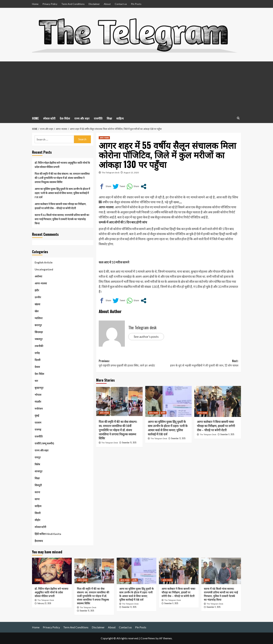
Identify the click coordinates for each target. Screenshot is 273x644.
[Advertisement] (136, 88)
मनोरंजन (39, 409)
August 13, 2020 (131, 173)
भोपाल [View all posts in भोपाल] (38, 580)
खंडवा (37, 304)
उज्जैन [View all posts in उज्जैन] (163, 413)
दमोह (37, 353)
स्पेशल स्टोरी (49, 118)
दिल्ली (38, 360)
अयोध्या (38, 276)
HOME (35, 118)
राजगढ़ (38, 429)
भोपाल (38, 395)
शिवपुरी (38, 485)
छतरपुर (38, 325)
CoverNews (148, 638)
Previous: (134, 363)
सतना (37, 492)
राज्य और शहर (82, 118)
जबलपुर (39, 339)
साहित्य (120, 118)
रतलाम (38, 422)
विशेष (37, 464)
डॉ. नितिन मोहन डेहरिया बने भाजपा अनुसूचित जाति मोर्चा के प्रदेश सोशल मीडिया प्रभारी (62, 165)
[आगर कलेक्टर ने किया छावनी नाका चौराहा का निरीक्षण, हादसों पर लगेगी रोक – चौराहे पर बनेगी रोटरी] (218, 401)
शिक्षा (109, 118)
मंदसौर (38, 402)
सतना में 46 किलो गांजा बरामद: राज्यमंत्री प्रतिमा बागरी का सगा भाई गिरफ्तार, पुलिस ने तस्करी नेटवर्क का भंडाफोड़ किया (62, 219)
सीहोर (37, 520)
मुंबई (37, 416)
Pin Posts (136, 4)
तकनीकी (39, 346)
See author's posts (146, 337)
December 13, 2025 (178, 438)
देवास (37, 367)
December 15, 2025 (129, 442)
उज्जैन (38, 297)
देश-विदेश (65, 118)
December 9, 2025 (227, 434)
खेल (37, 311)
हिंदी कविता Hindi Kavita (48, 534)
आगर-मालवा (41, 283)
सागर (37, 499)
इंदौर (37, 290)
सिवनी (38, 513)
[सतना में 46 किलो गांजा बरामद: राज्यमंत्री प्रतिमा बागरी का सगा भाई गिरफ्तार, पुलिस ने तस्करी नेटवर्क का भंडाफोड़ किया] (221, 571)
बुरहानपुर (39, 388)
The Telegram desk (111, 173)
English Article (44, 262)
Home (35, 4)
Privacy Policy (50, 4)
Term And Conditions (73, 4)
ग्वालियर (39, 318)
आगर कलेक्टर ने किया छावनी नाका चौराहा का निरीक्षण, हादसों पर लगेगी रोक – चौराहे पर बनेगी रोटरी (216, 426)
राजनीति (98, 118)
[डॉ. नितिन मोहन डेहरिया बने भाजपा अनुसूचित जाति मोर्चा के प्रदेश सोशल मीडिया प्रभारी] (52, 571)
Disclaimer (94, 4)
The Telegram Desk (110, 443)
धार (36, 381)
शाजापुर (38, 471)
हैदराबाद (39, 541)
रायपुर (38, 457)
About (107, 4)
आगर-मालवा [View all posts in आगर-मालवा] (104, 138)
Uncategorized (44, 269)
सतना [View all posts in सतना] (207, 580)
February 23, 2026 (44, 603)
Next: (203, 363)
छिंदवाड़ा (39, 332)
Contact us (121, 4)
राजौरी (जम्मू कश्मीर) (44, 443)
